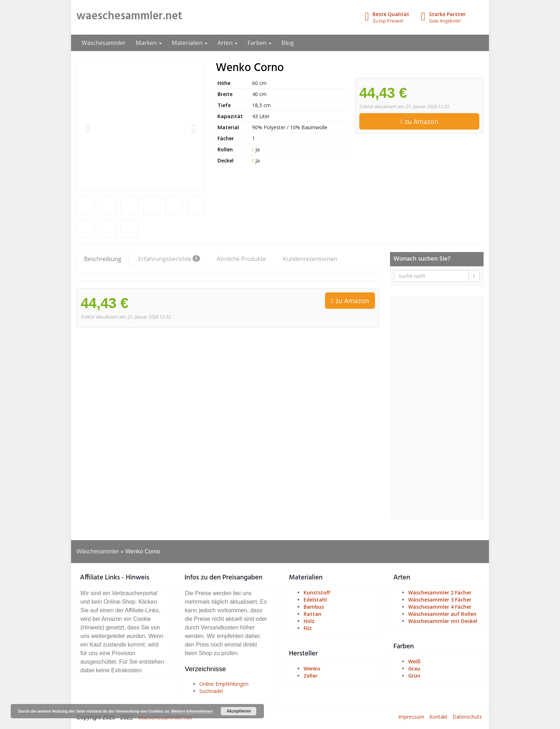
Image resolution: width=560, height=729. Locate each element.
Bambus (314, 607)
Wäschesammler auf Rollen (442, 614)
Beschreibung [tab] (103, 259)
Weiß (414, 661)
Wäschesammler (104, 43)
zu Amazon (419, 121)
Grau (414, 668)
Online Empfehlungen (224, 684)
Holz (309, 621)
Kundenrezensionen (310, 259)
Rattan (312, 614)
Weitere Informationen (192, 711)
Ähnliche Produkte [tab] (241, 259)
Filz (308, 628)
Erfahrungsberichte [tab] (169, 259)
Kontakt (438, 717)
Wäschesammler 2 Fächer (440, 592)
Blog (288, 43)
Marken (149, 43)
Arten (227, 43)
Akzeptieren (239, 711)
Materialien (190, 43)
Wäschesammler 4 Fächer (440, 607)
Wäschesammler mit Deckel (443, 621)
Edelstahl (315, 600)
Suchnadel (211, 691)
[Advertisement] (437, 408)
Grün (414, 676)
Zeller (311, 676)
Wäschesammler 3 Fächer (440, 600)
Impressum (411, 717)
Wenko (312, 668)
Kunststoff (317, 592)
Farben (259, 43)
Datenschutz (467, 717)
